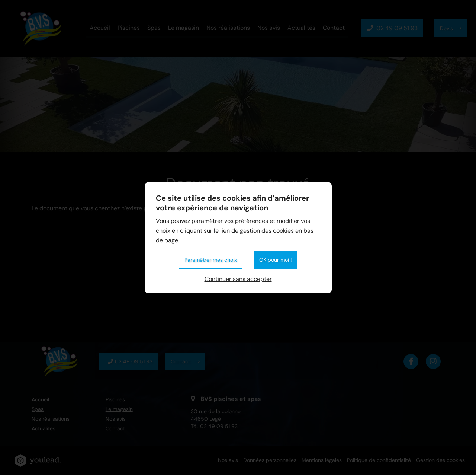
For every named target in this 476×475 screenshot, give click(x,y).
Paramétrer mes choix (211, 260)
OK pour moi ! (276, 260)
